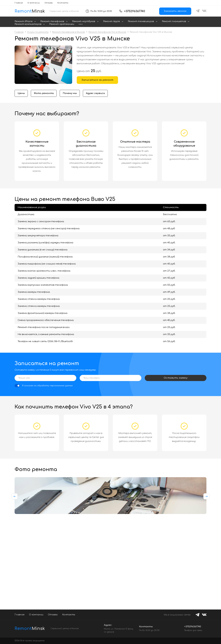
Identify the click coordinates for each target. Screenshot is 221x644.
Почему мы (72, 94)
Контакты (63, 3)
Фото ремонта (45, 94)
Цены (21, 94)
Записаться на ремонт (97, 80)
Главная (19, 3)
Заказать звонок (175, 11)
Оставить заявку (176, 378)
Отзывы (49, 3)
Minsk (28, 629)
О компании (34, 3)
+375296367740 (135, 11)
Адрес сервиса (99, 94)
